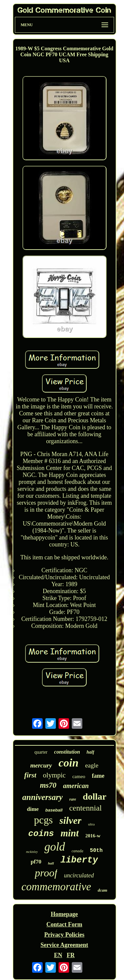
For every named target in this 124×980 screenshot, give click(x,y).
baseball (54, 810)
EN (58, 955)
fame (98, 776)
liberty (79, 860)
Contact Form (64, 924)
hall (51, 863)
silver (71, 820)
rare (73, 799)
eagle (92, 765)
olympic (54, 775)
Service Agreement (64, 945)
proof (46, 873)
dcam (102, 890)
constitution (67, 752)
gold (55, 847)
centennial (85, 808)
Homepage (64, 914)
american (76, 786)
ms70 (48, 785)
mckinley (32, 852)
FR (71, 955)
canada (78, 851)
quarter (41, 752)
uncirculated (79, 875)
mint (70, 833)
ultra (91, 824)
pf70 (36, 862)
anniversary (42, 797)
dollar (95, 796)
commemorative (56, 887)
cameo (79, 776)
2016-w (93, 836)
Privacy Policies (64, 935)
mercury (41, 765)
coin (68, 763)
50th (96, 851)
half (90, 752)
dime (33, 809)
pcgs (43, 820)
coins (41, 834)
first (30, 775)
